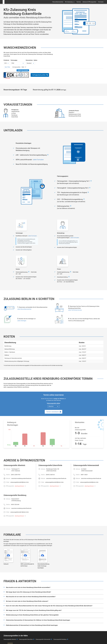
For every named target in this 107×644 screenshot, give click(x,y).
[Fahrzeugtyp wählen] (18, 63)
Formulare (101, 2)
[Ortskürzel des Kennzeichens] (11, 75)
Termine (79, 2)
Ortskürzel (6, 60)
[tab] (7, 67)
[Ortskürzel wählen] (7, 63)
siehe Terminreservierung (75, 310)
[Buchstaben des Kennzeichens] (21, 75)
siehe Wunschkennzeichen (24, 309)
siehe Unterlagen (22, 321)
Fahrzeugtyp (14, 60)
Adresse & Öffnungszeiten (89, 2)
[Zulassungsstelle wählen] (54, 406)
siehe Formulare (38, 160)
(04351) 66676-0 (50, 475)
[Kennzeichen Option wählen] (30, 63)
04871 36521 (84, 475)
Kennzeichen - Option (32, 60)
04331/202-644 (15, 505)
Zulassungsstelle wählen (53, 403)
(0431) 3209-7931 (16, 475)
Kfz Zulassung (69, 2)
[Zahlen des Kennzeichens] (26, 75)
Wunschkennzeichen (58, 2)
